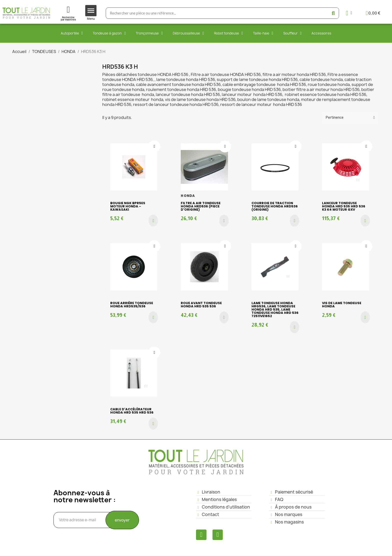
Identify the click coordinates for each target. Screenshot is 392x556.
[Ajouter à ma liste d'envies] (154, 146)
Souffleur (292, 33)
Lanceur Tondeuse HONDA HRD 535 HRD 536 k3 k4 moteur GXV (344, 206)
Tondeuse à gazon (109, 33)
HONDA (188, 196)
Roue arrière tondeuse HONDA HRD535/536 (132, 305)
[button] (153, 221)
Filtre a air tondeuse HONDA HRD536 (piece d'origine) (201, 206)
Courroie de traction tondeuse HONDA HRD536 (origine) (275, 206)
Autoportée (72, 33)
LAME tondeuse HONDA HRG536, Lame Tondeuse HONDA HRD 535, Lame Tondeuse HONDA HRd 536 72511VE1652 (275, 309)
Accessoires (321, 33)
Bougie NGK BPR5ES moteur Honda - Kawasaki (128, 206)
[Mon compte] (349, 13)
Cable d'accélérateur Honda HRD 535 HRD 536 (132, 411)
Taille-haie (263, 33)
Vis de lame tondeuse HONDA (342, 305)
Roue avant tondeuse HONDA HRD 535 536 (201, 305)
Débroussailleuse (188, 33)
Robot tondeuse (228, 33)
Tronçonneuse (149, 33)
